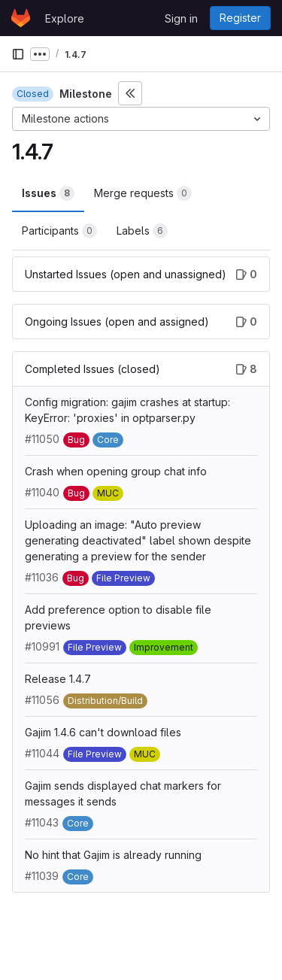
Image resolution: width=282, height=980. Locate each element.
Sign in (181, 18)
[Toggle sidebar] (130, 93)
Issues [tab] (48, 193)
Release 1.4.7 (58, 679)
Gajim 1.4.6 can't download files (103, 732)
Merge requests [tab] (143, 193)
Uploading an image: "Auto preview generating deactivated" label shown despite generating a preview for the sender (138, 540)
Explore (65, 18)
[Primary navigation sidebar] (18, 54)
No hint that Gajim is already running (113, 855)
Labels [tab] (142, 231)
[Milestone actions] (141, 119)
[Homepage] (21, 18)
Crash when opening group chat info (116, 471)
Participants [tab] (59, 231)
